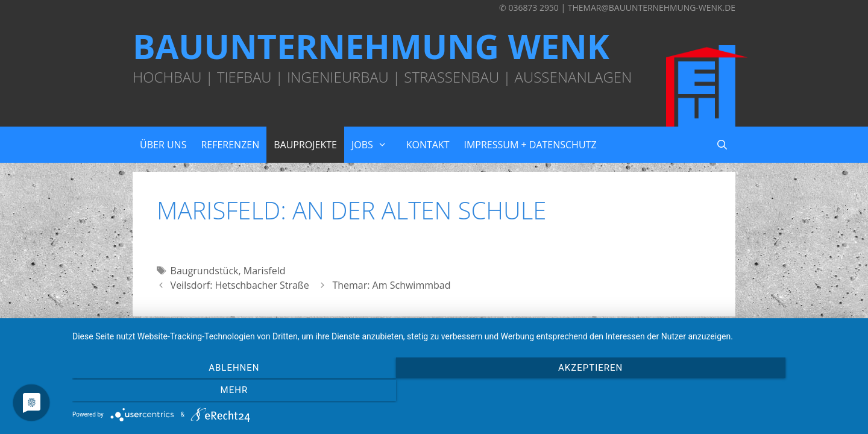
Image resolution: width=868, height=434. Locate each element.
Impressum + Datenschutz (530, 145)
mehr (738, 392)
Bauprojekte (305, 145)
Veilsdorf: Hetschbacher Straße (240, 285)
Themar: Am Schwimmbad (391, 285)
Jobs (375, 145)
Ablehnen (190, 392)
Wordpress (478, 322)
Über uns (163, 145)
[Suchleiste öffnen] (722, 145)
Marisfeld (265, 271)
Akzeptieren (464, 392)
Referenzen (230, 145)
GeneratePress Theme (553, 322)
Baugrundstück (205, 271)
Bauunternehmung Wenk (371, 46)
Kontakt (428, 145)
